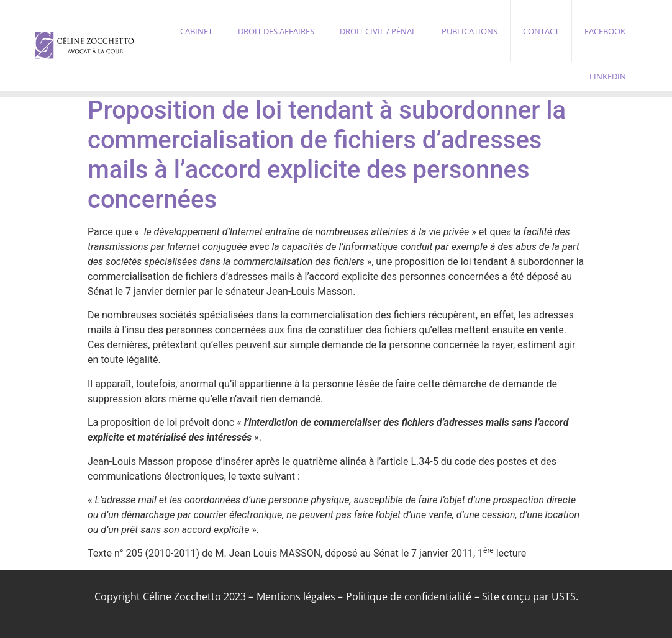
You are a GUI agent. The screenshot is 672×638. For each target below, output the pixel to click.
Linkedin (608, 76)
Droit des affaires (276, 31)
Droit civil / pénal (378, 31)
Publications (470, 31)
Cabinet (196, 31)
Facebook (605, 31)
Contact (541, 31)
